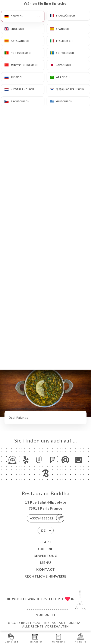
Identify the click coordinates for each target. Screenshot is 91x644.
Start (45, 542)
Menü (45, 562)
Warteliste (59, 638)
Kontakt (46, 569)
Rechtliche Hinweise (45, 576)
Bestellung (12, 638)
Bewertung (45, 556)
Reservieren (35, 638)
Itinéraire (80, 638)
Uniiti (50, 615)
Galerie (46, 549)
